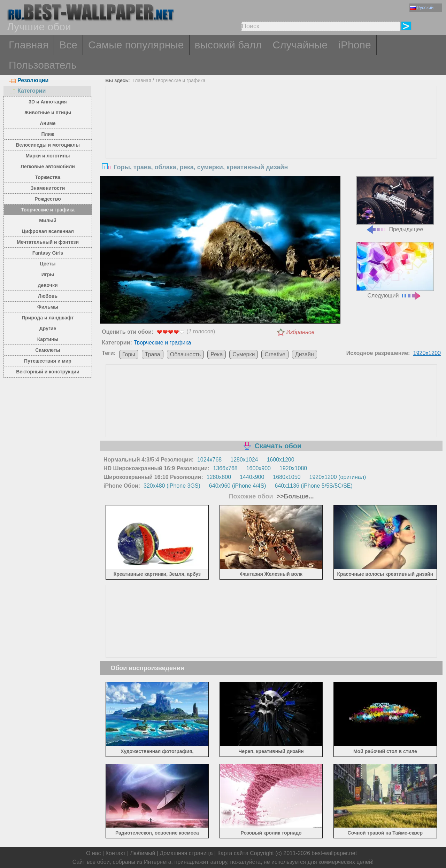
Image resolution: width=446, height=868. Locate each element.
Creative (275, 354)
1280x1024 (244, 460)
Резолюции (29, 80)
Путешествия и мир (48, 361)
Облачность (186, 354)
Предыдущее (395, 204)
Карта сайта (233, 853)
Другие (48, 328)
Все (68, 45)
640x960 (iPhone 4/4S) (238, 486)
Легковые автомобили (48, 166)
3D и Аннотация (48, 102)
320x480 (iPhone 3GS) (172, 486)
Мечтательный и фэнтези (48, 242)
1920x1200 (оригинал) (338, 477)
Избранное (301, 332)
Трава (153, 354)
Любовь (48, 296)
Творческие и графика (48, 210)
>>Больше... (294, 496)
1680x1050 (287, 477)
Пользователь (43, 65)
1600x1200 (280, 460)
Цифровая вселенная (48, 231)
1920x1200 (427, 353)
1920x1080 (293, 468)
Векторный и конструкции (48, 372)
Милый (48, 220)
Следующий (395, 270)
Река (217, 354)
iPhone (355, 45)
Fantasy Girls (48, 253)
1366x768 (225, 468)
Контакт (116, 853)
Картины (48, 339)
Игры (48, 274)
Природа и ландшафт (48, 318)
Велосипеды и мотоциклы (48, 145)
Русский (422, 7)
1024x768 (209, 460)
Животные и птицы (48, 113)
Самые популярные (136, 45)
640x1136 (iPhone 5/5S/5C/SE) (314, 486)
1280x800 (219, 477)
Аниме (48, 123)
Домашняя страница (186, 853)
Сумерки (244, 354)
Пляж (48, 134)
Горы (129, 354)
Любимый (143, 853)
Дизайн (305, 354)
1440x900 (252, 477)
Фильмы (48, 307)
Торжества (48, 177)
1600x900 (259, 468)
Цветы (48, 264)
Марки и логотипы (48, 156)
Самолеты (48, 350)
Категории (27, 91)
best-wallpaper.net (334, 853)
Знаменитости (48, 188)
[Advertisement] (271, 138)
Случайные (300, 45)
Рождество (48, 199)
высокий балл (228, 45)
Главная (29, 45)
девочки (48, 285)
